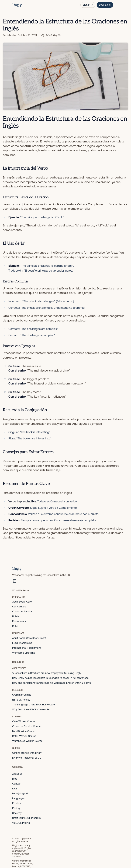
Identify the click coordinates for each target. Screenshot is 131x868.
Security (17, 813)
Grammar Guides (22, 695)
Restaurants (19, 621)
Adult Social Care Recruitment (29, 638)
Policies (16, 803)
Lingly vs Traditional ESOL (27, 758)
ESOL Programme (22, 643)
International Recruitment (27, 648)
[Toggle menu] (117, 5)
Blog (15, 779)
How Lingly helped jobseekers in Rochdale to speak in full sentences (50, 678)
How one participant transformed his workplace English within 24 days (51, 683)
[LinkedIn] (14, 581)
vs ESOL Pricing (21, 823)
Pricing (16, 808)
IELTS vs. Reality (21, 700)
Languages (18, 798)
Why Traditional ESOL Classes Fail (31, 709)
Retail (15, 626)
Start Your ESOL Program (26, 818)
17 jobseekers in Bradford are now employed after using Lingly (47, 673)
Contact (17, 784)
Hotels (16, 616)
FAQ (15, 789)
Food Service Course (24, 731)
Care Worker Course (24, 721)
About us (17, 774)
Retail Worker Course (24, 736)
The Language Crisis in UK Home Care (34, 705)
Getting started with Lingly (27, 753)
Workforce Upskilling (24, 653)
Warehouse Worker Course (27, 741)
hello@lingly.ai (20, 793)
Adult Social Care (22, 602)
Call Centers (19, 607)
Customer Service (22, 611)
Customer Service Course (27, 726)
